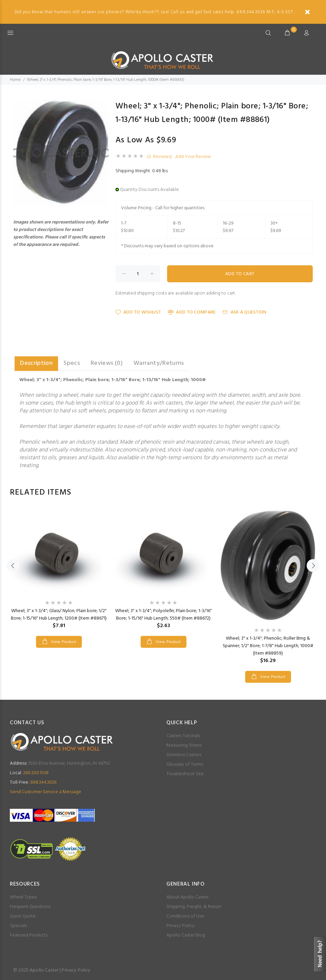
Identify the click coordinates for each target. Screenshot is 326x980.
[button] (103, 106)
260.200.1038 (29, 773)
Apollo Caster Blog (186, 935)
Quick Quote (23, 916)
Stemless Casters (184, 755)
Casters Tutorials (183, 736)
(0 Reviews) (159, 157)
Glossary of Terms (185, 764)
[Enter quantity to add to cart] (138, 274)
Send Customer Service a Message (46, 792)
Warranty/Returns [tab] (159, 363)
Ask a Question (244, 312)
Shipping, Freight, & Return (194, 907)
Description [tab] (36, 363)
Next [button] (313, 566)
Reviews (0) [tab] (107, 363)
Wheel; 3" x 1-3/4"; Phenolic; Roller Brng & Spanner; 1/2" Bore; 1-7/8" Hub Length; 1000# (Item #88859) (268, 646)
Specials (18, 926)
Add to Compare (192, 312)
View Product (63, 642)
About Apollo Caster (187, 897)
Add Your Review (193, 157)
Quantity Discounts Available (149, 190)
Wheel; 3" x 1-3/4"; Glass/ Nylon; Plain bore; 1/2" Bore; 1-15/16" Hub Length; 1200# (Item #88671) (59, 615)
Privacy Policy (180, 926)
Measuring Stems (184, 745)
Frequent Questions (30, 907)
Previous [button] (13, 566)
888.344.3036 (33, 782)
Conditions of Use (185, 916)
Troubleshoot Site (185, 774)
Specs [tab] (72, 363)
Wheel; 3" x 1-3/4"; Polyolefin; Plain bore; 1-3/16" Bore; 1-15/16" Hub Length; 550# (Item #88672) (164, 615)
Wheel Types (23, 897)
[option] (59, 572)
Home (15, 80)
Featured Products (29, 935)
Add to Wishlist (138, 312)
